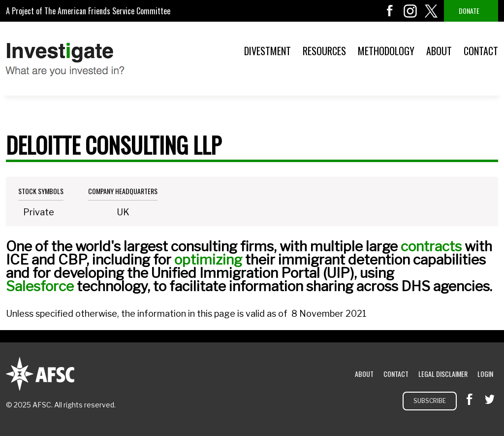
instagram (410, 11)
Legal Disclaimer (443, 374)
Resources (324, 51)
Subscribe (430, 401)
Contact (481, 51)
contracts (431, 246)
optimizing (208, 260)
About (439, 51)
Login (485, 374)
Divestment (268, 51)
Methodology (386, 51)
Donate (469, 11)
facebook (390, 11)
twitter (431, 11)
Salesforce (40, 286)
